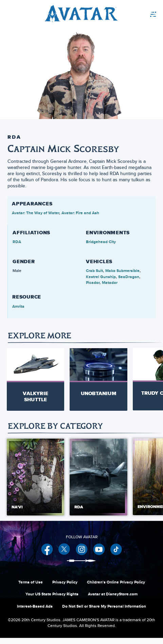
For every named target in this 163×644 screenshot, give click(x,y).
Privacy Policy (65, 588)
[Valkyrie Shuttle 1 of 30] (35, 379)
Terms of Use (31, 588)
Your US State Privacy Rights (52, 600)
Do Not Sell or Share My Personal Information (104, 612)
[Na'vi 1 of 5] (35, 483)
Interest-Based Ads (35, 612)
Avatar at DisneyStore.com (113, 600)
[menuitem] (137, 14)
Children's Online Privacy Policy (116, 588)
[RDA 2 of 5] (98, 483)
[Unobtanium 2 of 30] (98, 376)
